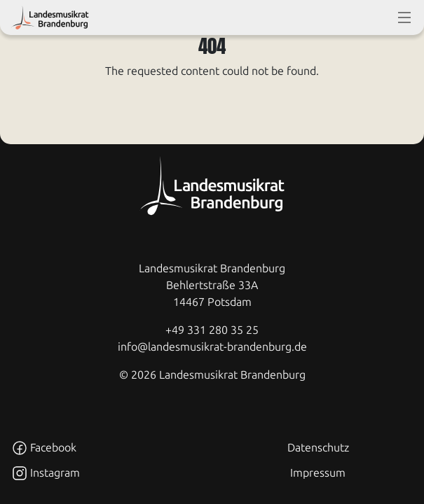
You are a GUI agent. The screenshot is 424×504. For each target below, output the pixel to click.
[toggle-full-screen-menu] (404, 17)
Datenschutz (318, 448)
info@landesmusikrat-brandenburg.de (212, 347)
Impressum (318, 473)
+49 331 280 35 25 (212, 330)
